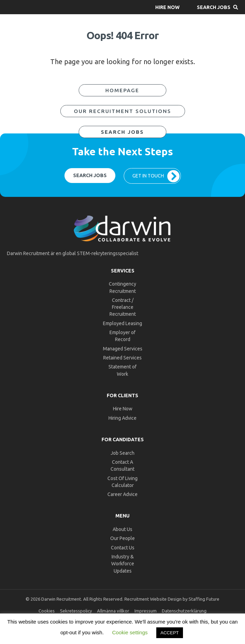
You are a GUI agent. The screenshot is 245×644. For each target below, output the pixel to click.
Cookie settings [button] (130, 632)
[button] (167, 7)
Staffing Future (204, 599)
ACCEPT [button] (170, 633)
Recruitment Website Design (153, 599)
